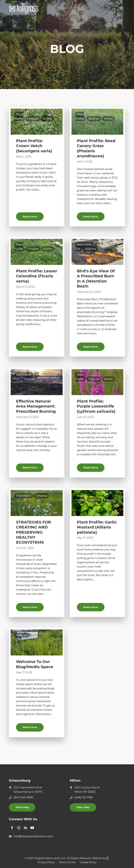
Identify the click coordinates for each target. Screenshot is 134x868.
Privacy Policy (46, 862)
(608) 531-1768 (84, 797)
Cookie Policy (88, 862)
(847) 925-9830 (23, 797)
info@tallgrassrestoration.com (33, 836)
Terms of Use (67, 862)
